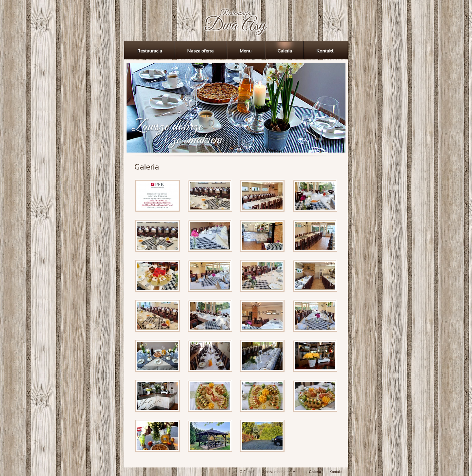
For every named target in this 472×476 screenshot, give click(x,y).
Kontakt (335, 472)
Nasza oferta (273, 472)
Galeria (315, 472)
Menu (297, 472)
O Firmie (246, 472)
